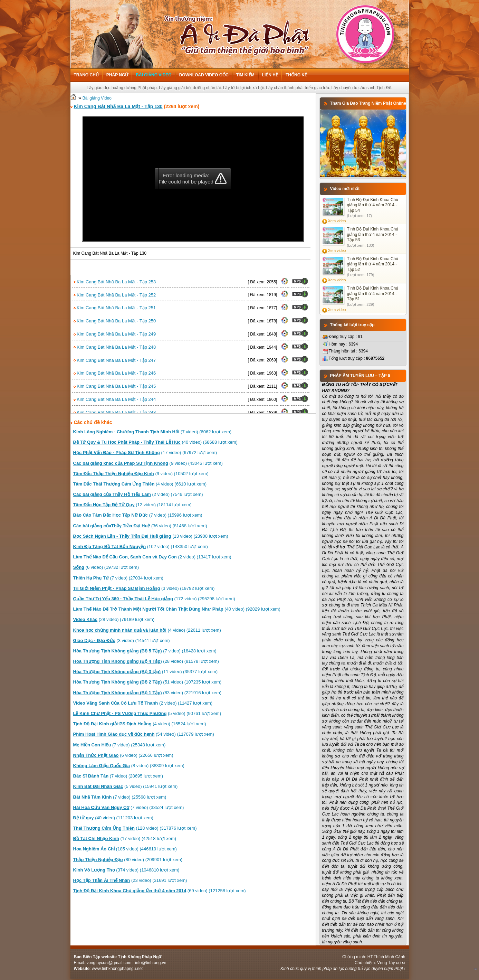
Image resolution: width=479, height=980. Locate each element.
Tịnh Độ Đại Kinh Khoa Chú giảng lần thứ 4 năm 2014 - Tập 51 (373, 294)
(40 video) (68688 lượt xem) (155, 442)
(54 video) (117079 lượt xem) (144, 734)
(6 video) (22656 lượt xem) (123, 755)
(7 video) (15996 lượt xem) (138, 515)
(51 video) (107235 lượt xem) (147, 682)
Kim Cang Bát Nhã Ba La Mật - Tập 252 (115, 295)
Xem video (337, 221)
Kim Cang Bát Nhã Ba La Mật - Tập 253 (115, 282)
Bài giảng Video (154, 75)
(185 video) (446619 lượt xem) (125, 849)
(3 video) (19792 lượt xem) (144, 588)
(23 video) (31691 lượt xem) (130, 880)
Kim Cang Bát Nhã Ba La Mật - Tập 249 (115, 334)
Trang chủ (86, 75)
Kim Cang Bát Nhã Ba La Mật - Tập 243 (115, 412)
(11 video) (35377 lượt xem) (146, 672)
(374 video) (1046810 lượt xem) (126, 870)
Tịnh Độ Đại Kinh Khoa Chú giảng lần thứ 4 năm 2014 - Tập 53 (373, 234)
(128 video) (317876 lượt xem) (135, 828)
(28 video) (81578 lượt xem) (146, 661)
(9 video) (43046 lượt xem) (148, 463)
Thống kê (296, 75)
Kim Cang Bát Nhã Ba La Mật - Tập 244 (115, 399)
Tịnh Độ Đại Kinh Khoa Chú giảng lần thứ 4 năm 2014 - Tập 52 (373, 264)
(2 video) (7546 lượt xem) (138, 494)
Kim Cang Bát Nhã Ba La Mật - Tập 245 (115, 386)
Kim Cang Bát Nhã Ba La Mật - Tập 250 (115, 321)
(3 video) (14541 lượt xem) (122, 640)
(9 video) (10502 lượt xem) (141, 474)
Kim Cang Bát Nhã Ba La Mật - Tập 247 (115, 360)
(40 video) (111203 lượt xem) (113, 818)
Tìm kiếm (245, 75)
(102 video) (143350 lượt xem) (141, 546)
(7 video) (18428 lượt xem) (145, 651)
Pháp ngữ (117, 75)
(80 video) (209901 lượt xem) (128, 860)
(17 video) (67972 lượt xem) (145, 453)
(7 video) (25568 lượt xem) (120, 797)
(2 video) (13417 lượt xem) (152, 557)
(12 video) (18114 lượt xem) (132, 505)
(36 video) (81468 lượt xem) (140, 526)
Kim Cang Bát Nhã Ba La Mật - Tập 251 (115, 308)
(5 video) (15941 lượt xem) (126, 786)
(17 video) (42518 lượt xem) (125, 838)
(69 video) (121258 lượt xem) (160, 891)
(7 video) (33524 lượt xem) (129, 807)
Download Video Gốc (204, 75)
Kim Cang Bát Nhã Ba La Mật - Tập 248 (115, 347)
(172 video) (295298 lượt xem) (154, 599)
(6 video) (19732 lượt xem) (106, 567)
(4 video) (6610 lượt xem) (140, 484)
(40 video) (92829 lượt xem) (177, 609)
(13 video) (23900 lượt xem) (151, 536)
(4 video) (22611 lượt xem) (147, 630)
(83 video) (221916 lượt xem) (147, 693)
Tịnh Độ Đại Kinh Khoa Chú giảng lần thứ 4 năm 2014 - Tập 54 (373, 205)
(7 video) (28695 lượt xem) (118, 776)
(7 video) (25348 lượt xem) (119, 745)
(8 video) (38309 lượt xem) (129, 766)
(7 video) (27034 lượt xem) (118, 578)
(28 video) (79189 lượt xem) (114, 619)
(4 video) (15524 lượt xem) (140, 724)
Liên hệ (270, 75)
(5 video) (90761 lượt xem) (147, 713)
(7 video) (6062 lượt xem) (152, 432)
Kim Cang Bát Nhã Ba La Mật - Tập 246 (115, 373)
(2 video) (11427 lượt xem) (143, 703)
